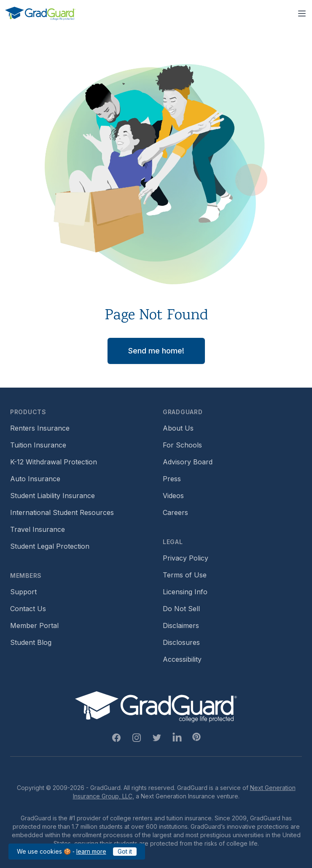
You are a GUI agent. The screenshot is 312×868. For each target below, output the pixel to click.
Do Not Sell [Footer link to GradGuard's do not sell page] (181, 609)
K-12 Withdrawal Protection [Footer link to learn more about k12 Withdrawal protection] (54, 462)
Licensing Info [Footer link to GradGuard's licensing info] (185, 592)
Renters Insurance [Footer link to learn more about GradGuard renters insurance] (40, 428)
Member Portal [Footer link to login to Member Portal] (34, 625)
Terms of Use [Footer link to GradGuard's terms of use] (185, 575)
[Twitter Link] (157, 738)
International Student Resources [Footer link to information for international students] (62, 512)
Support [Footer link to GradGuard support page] (23, 592)
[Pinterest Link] (196, 737)
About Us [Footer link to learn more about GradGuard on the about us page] (178, 428)
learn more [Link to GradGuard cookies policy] (91, 851)
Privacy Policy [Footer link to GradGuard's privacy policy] (186, 558)
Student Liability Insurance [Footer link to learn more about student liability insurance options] (52, 496)
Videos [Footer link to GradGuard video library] (173, 496)
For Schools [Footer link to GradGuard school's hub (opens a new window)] (182, 445)
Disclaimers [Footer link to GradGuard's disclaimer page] (181, 625)
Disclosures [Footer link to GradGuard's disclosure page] (181, 642)
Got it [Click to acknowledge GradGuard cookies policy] (125, 851)
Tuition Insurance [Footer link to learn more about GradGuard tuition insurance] (38, 445)
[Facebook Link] (116, 738)
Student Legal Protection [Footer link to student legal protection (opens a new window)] (50, 546)
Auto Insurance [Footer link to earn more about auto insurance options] (35, 479)
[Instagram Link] (137, 738)
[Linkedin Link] (177, 738)
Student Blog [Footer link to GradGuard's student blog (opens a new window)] (31, 642)
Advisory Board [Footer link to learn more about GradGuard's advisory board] (188, 462)
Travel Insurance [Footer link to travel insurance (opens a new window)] (38, 529)
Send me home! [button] (156, 351)
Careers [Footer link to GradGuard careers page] (175, 512)
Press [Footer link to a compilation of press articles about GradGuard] (172, 479)
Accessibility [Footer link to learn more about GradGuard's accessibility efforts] (182, 659)
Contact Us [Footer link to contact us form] (28, 609)
